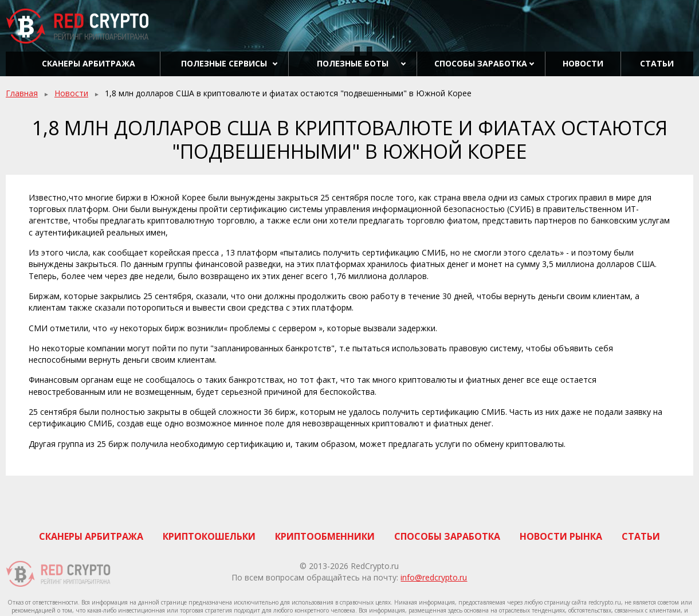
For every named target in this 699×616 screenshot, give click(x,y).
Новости (583, 63)
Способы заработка (481, 63)
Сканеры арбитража (89, 63)
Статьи (657, 63)
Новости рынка (561, 536)
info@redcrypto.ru (434, 577)
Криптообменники (325, 536)
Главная (22, 93)
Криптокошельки (209, 536)
